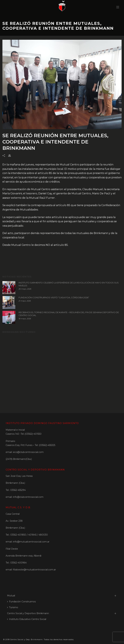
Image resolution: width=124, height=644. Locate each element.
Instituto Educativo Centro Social (27, 619)
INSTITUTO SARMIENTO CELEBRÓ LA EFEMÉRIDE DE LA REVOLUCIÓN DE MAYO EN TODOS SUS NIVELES (69, 284)
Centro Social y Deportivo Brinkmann (28, 613)
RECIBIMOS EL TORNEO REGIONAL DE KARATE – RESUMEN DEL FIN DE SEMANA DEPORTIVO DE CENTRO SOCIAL (69, 314)
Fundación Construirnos (21, 602)
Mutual (11, 596)
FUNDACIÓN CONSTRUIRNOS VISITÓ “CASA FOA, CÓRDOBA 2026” (54, 297)
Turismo (13, 607)
